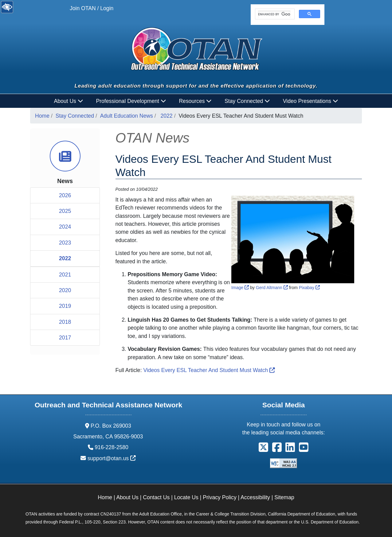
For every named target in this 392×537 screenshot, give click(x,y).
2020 (65, 290)
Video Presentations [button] (311, 101)
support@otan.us (112, 458)
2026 (65, 195)
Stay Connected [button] (247, 101)
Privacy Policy (220, 497)
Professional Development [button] (131, 101)
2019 (65, 306)
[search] (274, 14)
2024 (65, 227)
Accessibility (255, 497)
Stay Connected (75, 116)
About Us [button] (69, 101)
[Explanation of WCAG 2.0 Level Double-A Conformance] (284, 463)
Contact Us (156, 497)
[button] (263, 449)
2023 (65, 243)
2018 (65, 322)
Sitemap (284, 497)
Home (42, 116)
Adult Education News (127, 116)
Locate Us (186, 497)
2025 (65, 211)
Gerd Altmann (272, 288)
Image (240, 288)
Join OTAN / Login (92, 8)
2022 (167, 116)
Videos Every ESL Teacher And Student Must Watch (209, 370)
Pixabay (309, 288)
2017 (65, 338)
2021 (65, 275)
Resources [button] (195, 101)
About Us (127, 497)
